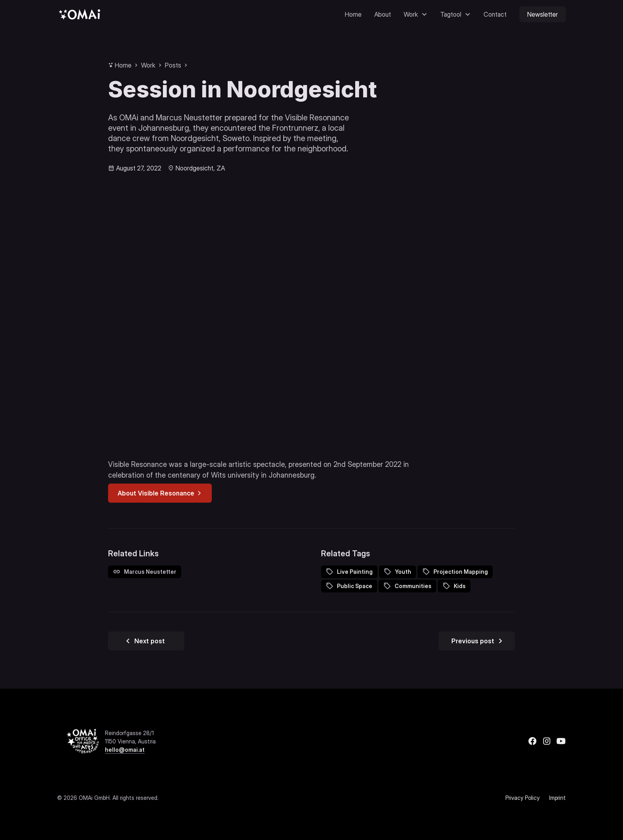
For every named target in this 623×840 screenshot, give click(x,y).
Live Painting (355, 572)
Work (148, 65)
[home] (79, 14)
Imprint (557, 798)
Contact (495, 14)
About (383, 14)
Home (353, 14)
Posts (173, 65)
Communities (413, 586)
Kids (460, 586)
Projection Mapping (461, 572)
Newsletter (543, 14)
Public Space (355, 586)
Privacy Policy (522, 798)
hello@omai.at (125, 750)
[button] (416, 14)
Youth (403, 572)
